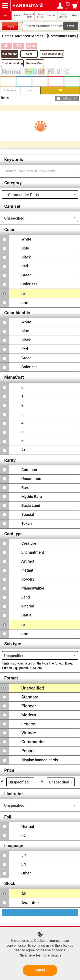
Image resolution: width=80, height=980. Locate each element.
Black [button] (40, 81)
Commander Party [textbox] (22, 195)
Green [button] (72, 81)
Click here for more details (40, 955)
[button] (67, 98)
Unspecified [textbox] (14, 218)
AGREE (40, 970)
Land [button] (30, 90)
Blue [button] (24, 81)
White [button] (8, 81)
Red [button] (56, 81)
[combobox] (40, 194)
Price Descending (52, 54)
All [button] (60, 90)
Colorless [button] (10, 90)
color (29, 54)
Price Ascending (12, 63)
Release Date (35, 63)
